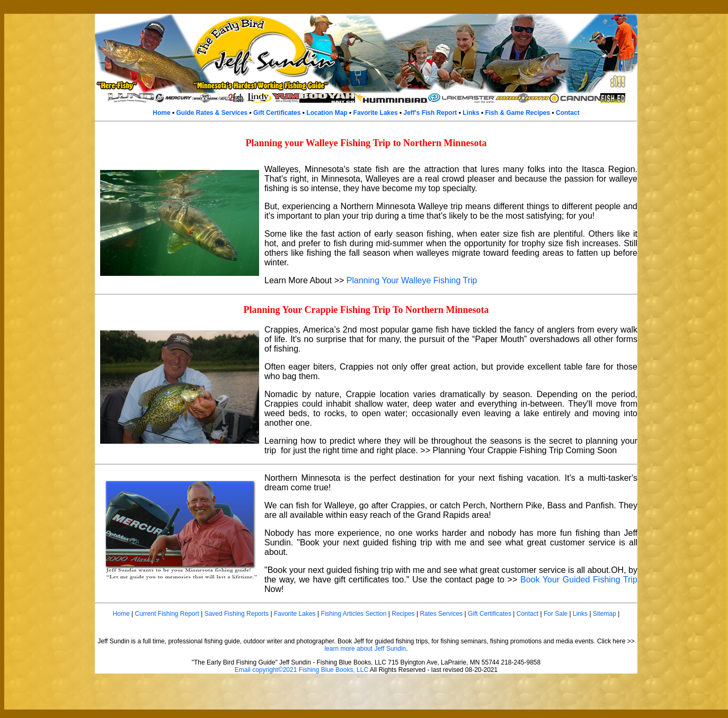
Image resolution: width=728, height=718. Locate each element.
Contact (568, 113)
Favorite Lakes (376, 113)
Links (471, 113)
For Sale (556, 614)
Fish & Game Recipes (517, 113)
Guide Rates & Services (212, 113)
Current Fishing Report (167, 614)
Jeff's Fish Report (430, 113)
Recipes (403, 614)
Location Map (327, 113)
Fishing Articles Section (353, 614)
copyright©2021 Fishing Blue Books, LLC (310, 670)
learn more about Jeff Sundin (365, 649)
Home (161, 113)
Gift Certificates (277, 113)
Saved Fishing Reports (237, 614)
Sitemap (605, 614)
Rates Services (441, 614)
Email (243, 670)
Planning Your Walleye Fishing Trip (412, 280)
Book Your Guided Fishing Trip (579, 580)
